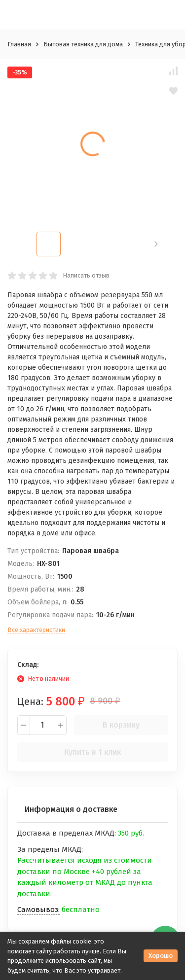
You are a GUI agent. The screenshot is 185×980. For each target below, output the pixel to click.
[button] (156, 244)
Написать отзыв (86, 275)
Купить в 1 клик (92, 752)
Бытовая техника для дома (83, 44)
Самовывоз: (38, 910)
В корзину (121, 725)
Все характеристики (36, 630)
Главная (19, 44)
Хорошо (161, 956)
